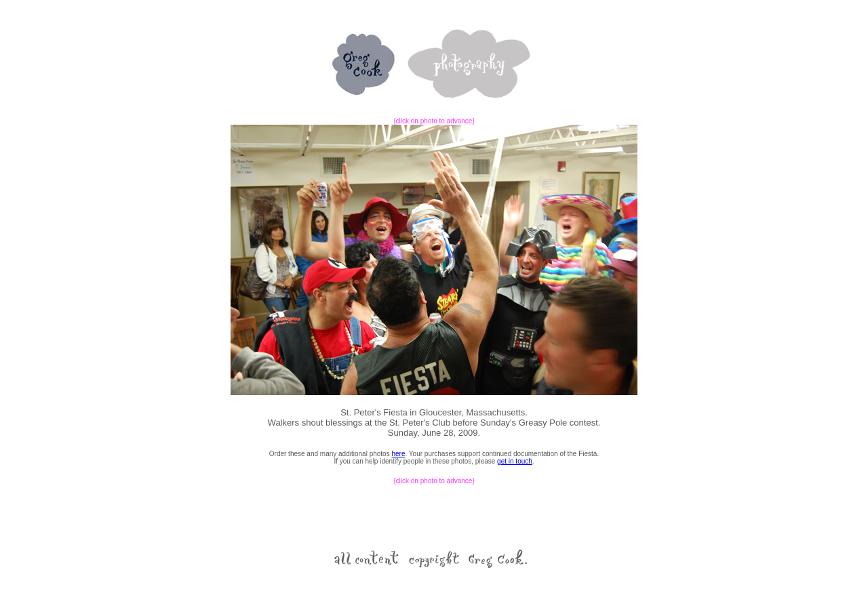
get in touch (515, 461)
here (398, 454)
